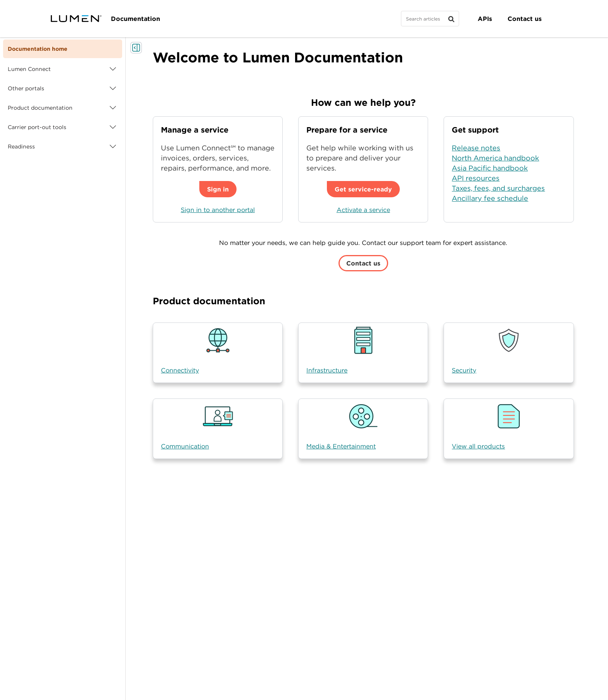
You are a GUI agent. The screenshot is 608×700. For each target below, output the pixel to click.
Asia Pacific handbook (490, 168)
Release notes (476, 148)
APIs (485, 19)
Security (464, 370)
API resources (476, 178)
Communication (185, 446)
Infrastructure (327, 370)
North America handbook (495, 158)
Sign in (218, 189)
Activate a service (363, 210)
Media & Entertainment (341, 446)
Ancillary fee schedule (490, 198)
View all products (478, 446)
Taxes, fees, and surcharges (498, 188)
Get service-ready (363, 189)
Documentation (136, 19)
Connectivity (180, 370)
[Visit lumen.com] (76, 19)
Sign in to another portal (218, 210)
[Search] (430, 19)
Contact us (525, 19)
